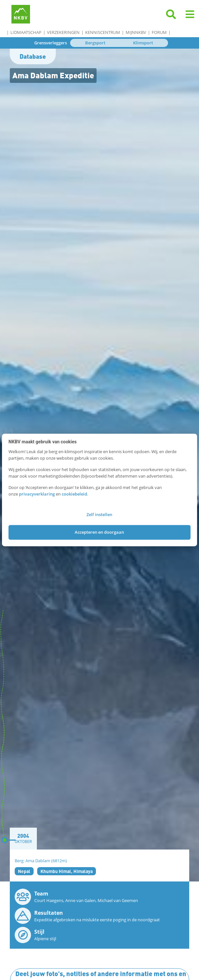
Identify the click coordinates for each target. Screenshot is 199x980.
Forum (159, 32)
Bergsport (95, 43)
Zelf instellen (99, 515)
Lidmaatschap (26, 32)
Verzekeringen (63, 32)
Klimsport (143, 43)
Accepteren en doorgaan (99, 532)
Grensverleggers (51, 43)
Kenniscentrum (103, 32)
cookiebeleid (74, 494)
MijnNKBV (136, 32)
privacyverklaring (37, 494)
